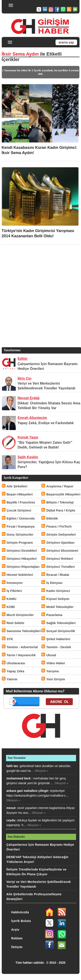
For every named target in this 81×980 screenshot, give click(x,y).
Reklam (17, 938)
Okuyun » (41, 771)
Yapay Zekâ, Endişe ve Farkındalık (46, 423)
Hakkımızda (20, 912)
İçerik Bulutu (21, 921)
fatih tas (12, 766)
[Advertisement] (40, 302)
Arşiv (15, 930)
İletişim (17, 947)
